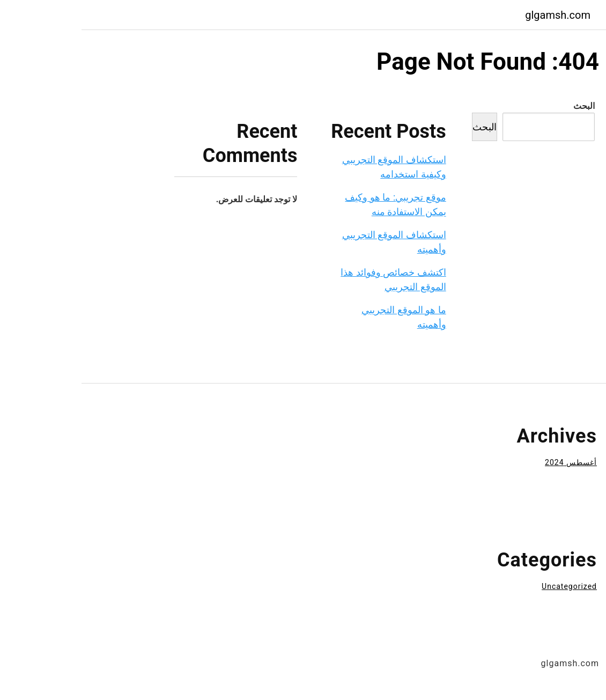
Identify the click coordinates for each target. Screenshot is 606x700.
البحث (502, 106)
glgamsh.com (476, 15)
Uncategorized (488, 586)
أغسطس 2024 (489, 462)
